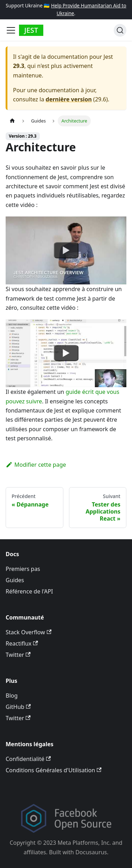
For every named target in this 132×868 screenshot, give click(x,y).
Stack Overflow (29, 632)
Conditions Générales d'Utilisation (54, 770)
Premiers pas (23, 569)
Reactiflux (22, 643)
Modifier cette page (36, 465)
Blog (12, 696)
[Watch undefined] (66, 251)
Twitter (18, 655)
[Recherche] (120, 30)
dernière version (69, 99)
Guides (15, 580)
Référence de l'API (29, 591)
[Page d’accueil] (12, 121)
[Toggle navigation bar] (11, 30)
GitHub (18, 707)
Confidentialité (28, 759)
